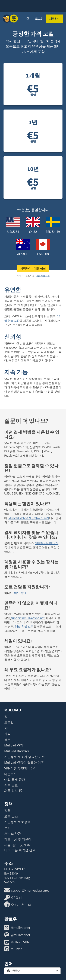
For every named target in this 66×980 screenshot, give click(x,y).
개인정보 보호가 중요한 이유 (25, 757)
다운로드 (11, 774)
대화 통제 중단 (15, 780)
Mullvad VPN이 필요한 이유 (24, 762)
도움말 (9, 722)
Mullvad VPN (14, 745)
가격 (7, 734)
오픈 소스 (11, 816)
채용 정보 (13, 791)
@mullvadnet (17, 928)
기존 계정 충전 (43, 276)
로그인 (39, 19)
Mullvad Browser (17, 751)
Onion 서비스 (18, 904)
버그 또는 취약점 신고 (20, 850)
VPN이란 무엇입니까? (20, 768)
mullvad (13, 949)
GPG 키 (13, 898)
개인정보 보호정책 (17, 822)
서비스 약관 (13, 833)
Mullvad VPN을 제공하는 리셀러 (29, 518)
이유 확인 (20, 593)
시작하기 (55, 19)
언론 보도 (11, 785)
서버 (7, 728)
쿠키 (7, 828)
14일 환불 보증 (24, 626)
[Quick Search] (28, 19)
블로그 (9, 740)
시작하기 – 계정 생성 (33, 268)
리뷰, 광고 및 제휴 (17, 845)
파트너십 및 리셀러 (18, 839)
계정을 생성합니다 (47, 543)
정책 (7, 811)
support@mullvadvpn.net (28, 618)
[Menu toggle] (14, 19)
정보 (7, 717)
